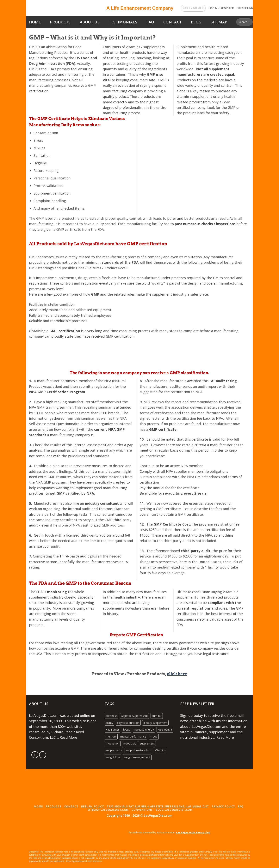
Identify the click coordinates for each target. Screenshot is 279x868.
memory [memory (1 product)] (111, 736)
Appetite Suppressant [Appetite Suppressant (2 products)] (134, 716)
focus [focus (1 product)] (127, 729)
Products (60, 22)
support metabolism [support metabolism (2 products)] (138, 750)
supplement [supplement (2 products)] (147, 743)
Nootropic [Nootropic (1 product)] (130, 743)
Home (35, 22)
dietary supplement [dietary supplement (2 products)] (155, 723)
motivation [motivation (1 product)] (113, 743)
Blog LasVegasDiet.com (174, 810)
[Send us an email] (35, 755)
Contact (173, 22)
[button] (193, 8)
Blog (196, 22)
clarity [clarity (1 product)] (109, 723)
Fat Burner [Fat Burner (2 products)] (112, 729)
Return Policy (93, 806)
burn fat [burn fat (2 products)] (157, 716)
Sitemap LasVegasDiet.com (108, 810)
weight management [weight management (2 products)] (137, 757)
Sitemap (219, 22)
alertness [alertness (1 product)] (112, 716)
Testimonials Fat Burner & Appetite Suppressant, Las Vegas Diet (158, 806)
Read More (68, 737)
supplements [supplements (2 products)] (114, 750)
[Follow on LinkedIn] (43, 755)
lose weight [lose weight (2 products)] (165, 729)
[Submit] (248, 22)
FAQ (150, 22)
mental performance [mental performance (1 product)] (133, 736)
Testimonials (123, 22)
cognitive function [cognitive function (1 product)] (128, 723)
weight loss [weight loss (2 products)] (113, 757)
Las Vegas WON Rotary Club (193, 832)
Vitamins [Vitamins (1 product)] (160, 750)
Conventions (142, 810)
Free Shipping (245, 8)
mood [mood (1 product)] (154, 736)
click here (177, 674)
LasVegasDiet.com (44, 715)
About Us (90, 22)
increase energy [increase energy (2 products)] (144, 729)
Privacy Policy (223, 806)
